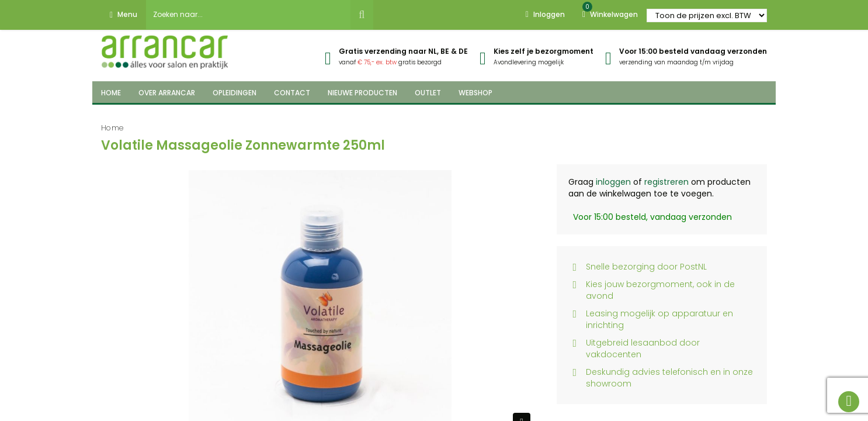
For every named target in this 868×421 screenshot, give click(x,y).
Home (112, 128)
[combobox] (248, 15)
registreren (666, 182)
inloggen (613, 182)
